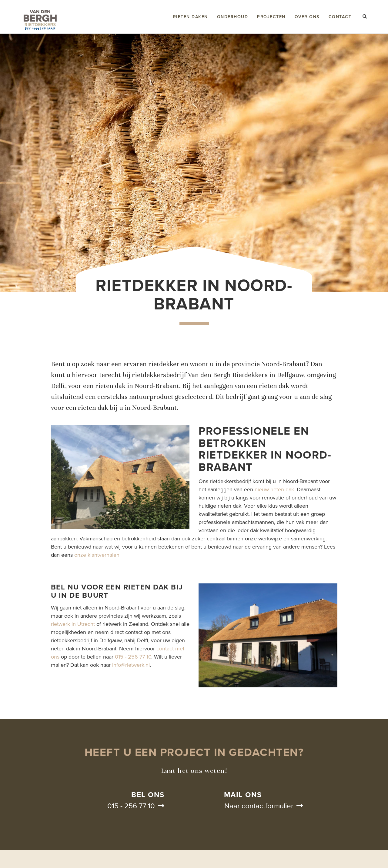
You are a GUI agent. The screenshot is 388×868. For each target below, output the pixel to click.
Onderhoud (233, 17)
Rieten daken (191, 17)
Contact (340, 17)
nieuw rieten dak (274, 489)
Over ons (307, 17)
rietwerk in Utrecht (73, 624)
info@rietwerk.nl (131, 665)
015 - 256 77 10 (133, 657)
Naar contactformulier (259, 806)
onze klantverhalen (97, 555)
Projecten (271, 17)
